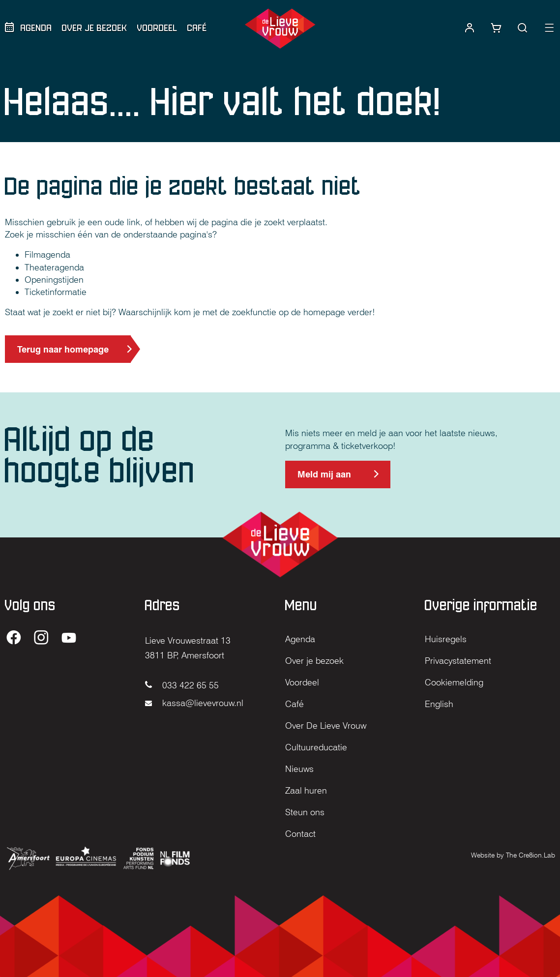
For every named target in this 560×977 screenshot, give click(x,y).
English (439, 704)
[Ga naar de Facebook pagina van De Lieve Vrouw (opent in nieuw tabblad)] (14, 638)
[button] (523, 28)
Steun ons (305, 812)
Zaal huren (306, 790)
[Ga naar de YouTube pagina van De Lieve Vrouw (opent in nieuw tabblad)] (69, 638)
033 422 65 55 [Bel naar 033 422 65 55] (182, 685)
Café (197, 28)
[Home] (280, 29)
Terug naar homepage (63, 349)
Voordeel (157, 28)
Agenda (36, 28)
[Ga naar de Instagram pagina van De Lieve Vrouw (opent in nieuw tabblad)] (41, 638)
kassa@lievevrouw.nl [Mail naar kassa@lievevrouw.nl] (194, 703)
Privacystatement (458, 661)
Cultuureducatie (316, 747)
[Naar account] (470, 28)
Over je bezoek (95, 28)
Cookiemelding (454, 682)
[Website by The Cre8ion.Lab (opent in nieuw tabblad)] (513, 854)
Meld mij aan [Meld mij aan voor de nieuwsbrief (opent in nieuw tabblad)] (324, 479)
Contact (300, 834)
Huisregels (446, 639)
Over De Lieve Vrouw (326, 725)
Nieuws (299, 769)
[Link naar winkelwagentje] (496, 28)
